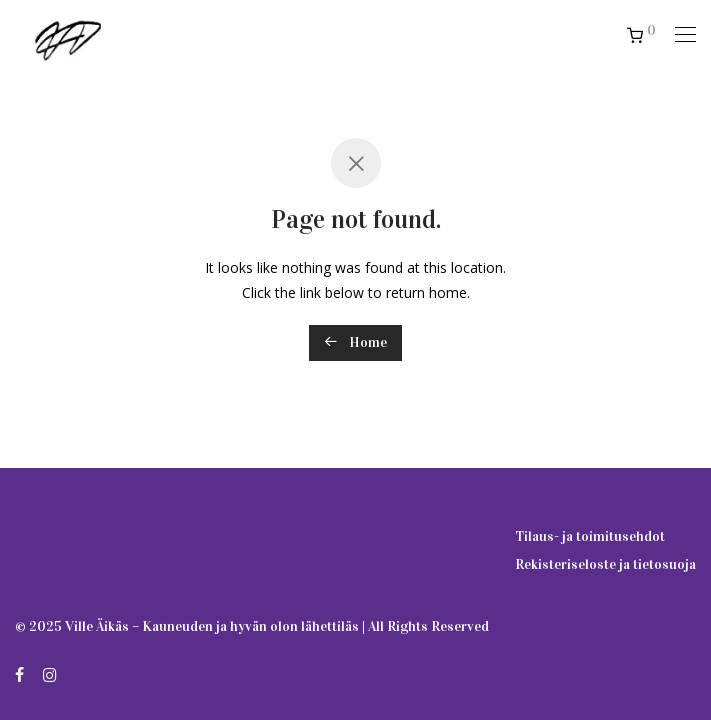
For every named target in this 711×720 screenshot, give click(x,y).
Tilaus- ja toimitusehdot (590, 536)
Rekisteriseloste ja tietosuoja (605, 564)
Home (355, 342)
